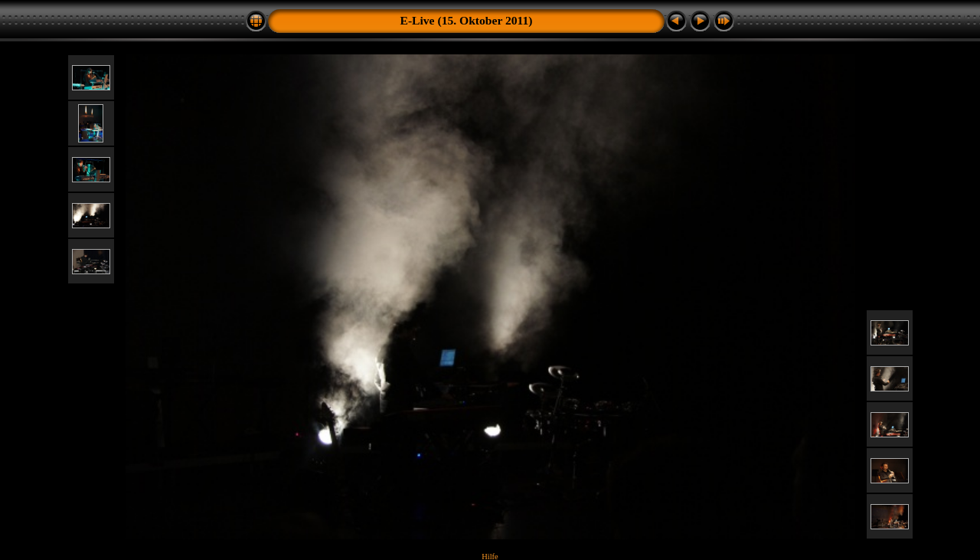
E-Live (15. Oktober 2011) (467, 20)
